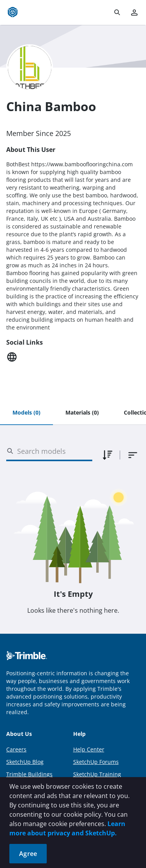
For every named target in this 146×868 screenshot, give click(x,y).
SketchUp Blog (25, 762)
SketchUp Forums (96, 762)
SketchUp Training (97, 774)
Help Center (89, 749)
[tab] (26, 413)
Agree (28, 854)
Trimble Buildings (29, 774)
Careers (16, 749)
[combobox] (133, 455)
